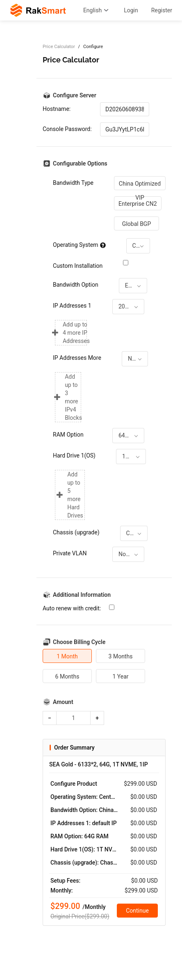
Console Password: (67, 129)
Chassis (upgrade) (76, 532)
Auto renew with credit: (72, 608)
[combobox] (138, 246)
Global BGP (136, 224)
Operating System (79, 245)
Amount (63, 702)
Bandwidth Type (73, 183)
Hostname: (57, 109)
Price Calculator (59, 47)
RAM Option (68, 435)
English (97, 10)
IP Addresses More (77, 358)
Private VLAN (70, 553)
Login (131, 10)
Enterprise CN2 (138, 204)
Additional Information (82, 595)
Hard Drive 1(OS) (74, 455)
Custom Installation (78, 266)
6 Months (67, 676)
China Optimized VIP (140, 185)
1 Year (120, 676)
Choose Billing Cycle (79, 642)
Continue (137, 911)
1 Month (67, 656)
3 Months (121, 656)
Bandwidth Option (76, 285)
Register (162, 10)
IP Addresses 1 (72, 306)
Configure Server (75, 95)
